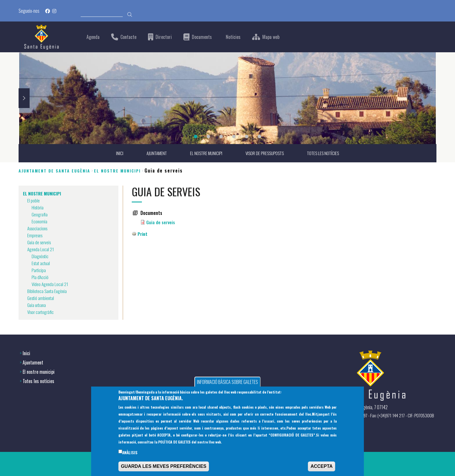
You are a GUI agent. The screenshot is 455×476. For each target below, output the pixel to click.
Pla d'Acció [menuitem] (40, 277)
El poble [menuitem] (34, 201)
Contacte (128, 37)
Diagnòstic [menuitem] (41, 256)
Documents (202, 37)
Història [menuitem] (38, 208)
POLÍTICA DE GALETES (174, 443)
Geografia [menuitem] (40, 215)
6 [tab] (259, 136)
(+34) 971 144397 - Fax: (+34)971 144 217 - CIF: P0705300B (384, 415)
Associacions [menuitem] (38, 229)
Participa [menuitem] (39, 270)
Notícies (233, 37)
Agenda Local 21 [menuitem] (41, 249)
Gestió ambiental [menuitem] (41, 298)
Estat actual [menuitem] (42, 263)
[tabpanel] (228, 98)
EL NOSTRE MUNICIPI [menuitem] (205, 153)
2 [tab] (208, 136)
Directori (164, 37)
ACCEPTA (322, 467)
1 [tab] (196, 136)
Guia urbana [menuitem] (37, 305)
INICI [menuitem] (116, 153)
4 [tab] (234, 136)
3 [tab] (221, 136)
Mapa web (271, 37)
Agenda (93, 37)
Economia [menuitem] (40, 222)
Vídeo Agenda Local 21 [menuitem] (50, 284)
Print (143, 234)
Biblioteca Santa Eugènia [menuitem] (48, 291)
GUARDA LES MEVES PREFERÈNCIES (164, 467)
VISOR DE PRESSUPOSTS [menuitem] (265, 153)
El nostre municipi (39, 371)
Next (24, 98)
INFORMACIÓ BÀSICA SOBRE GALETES (228, 383)
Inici (26, 353)
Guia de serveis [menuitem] (40, 243)
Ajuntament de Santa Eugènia (54, 171)
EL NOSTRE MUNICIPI (117, 171)
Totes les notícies (38, 380)
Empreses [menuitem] (36, 236)
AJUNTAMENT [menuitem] (154, 153)
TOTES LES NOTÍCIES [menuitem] (326, 153)
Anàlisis (130, 453)
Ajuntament (33, 362)
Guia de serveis (161, 222)
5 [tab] (247, 136)
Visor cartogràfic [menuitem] (42, 312)
